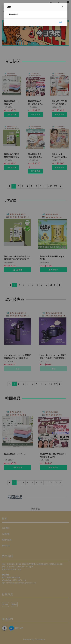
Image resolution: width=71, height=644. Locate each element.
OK (60, 22)
